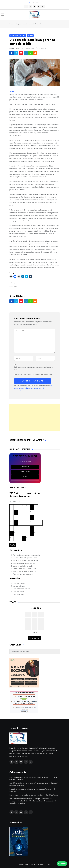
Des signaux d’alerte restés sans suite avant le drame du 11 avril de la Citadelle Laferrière (33, 778)
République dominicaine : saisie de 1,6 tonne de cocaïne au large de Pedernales (32, 790)
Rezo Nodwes (16, 48)
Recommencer (34, 638)
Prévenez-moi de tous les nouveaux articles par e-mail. (35, 375)
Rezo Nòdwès (45, 864)
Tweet (12, 92)
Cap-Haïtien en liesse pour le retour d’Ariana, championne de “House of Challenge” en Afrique (33, 784)
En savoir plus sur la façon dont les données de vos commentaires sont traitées (33, 388)
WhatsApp (62, 864)
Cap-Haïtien (25, 467)
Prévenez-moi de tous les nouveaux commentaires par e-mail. (34, 368)
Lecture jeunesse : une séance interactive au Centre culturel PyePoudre (34, 795)
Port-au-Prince (25, 472)
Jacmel (25, 477)
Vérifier (13, 545)
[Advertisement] (35, 418)
